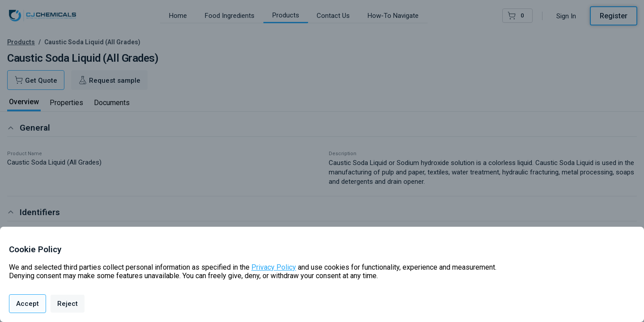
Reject (68, 304)
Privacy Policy (274, 267)
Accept (28, 304)
